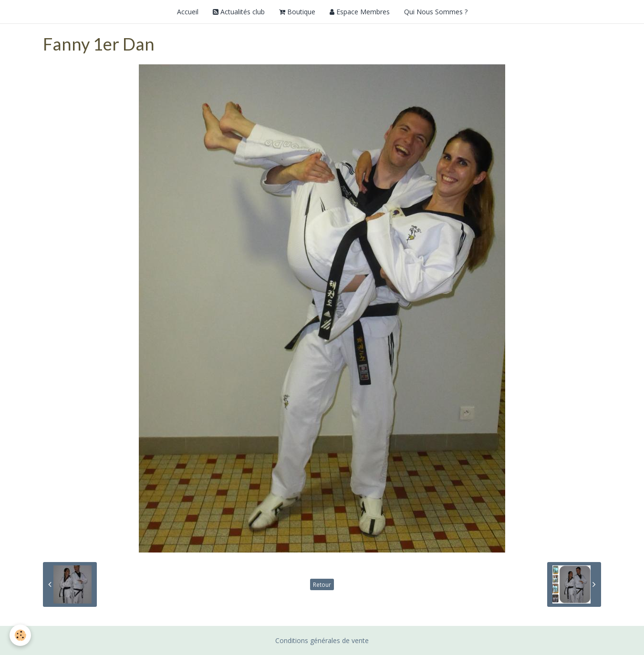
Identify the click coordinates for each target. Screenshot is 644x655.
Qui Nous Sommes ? (436, 12)
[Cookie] (20, 635)
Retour (322, 584)
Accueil (188, 12)
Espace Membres (360, 12)
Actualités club (239, 12)
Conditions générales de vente (322, 640)
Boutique (297, 12)
